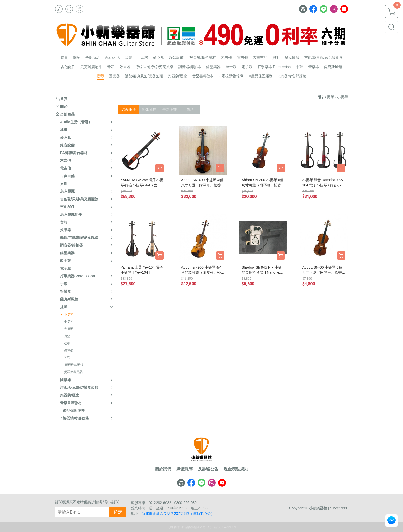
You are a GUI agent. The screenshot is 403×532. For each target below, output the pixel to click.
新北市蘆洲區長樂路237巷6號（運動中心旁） (178, 514)
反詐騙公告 (208, 469)
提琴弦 (69, 350)
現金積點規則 (236, 469)
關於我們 (163, 469)
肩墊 (67, 336)
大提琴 (69, 329)
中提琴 (69, 322)
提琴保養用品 (73, 372)
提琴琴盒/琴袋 (74, 365)
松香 (67, 343)
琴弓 (67, 358)
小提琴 (69, 315)
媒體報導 (185, 469)
